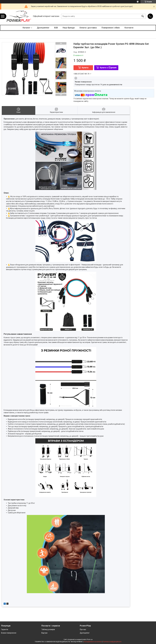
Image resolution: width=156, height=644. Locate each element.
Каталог (26, 28)
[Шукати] (143, 16)
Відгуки (44, 633)
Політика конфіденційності (112, 642)
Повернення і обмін (111, 28)
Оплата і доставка (88, 28)
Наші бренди (69, 28)
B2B (56, 28)
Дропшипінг (85, 633)
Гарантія (5, 629)
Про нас (83, 629)
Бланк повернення (9, 633)
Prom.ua (90, 639)
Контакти (129, 28)
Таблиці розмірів (48, 629)
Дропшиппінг (43, 28)
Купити (85, 68)
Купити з (108, 68)
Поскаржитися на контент (93, 642)
